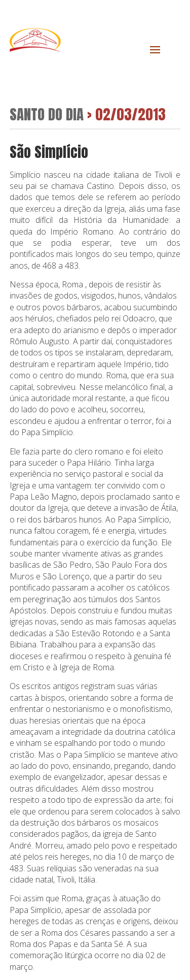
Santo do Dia (47, 114)
